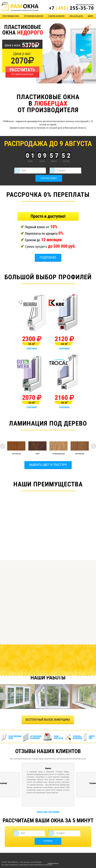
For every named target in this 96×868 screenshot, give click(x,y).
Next (93, 696)
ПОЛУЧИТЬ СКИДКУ (49, 178)
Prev (3, 696)
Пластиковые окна (11, 16)
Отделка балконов (56, 16)
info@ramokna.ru (53, 863)
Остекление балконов (34, 16)
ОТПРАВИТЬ (48, 841)
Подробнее (48, 257)
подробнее (32, 349)
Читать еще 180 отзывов (48, 812)
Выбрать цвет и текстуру (48, 465)
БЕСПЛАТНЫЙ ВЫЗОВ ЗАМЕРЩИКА (48, 720)
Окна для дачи (76, 16)
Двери (90, 16)
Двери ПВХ (92, 737)
